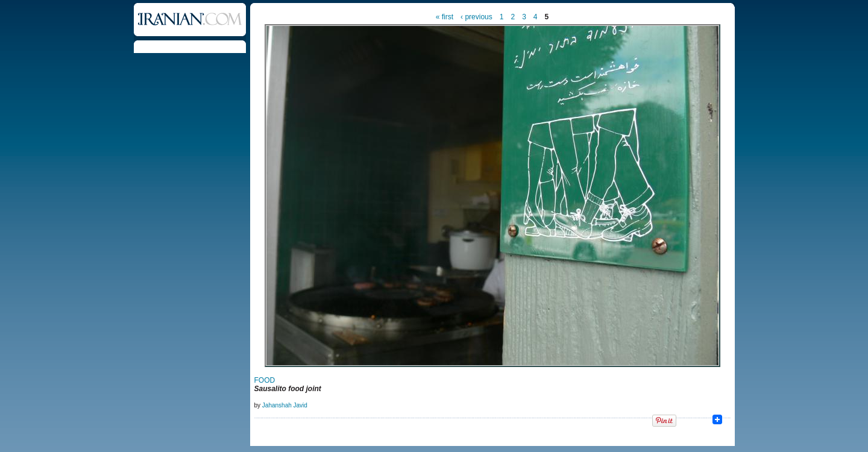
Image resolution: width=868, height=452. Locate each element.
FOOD (265, 380)
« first (445, 17)
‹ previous (476, 17)
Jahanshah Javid (285, 405)
